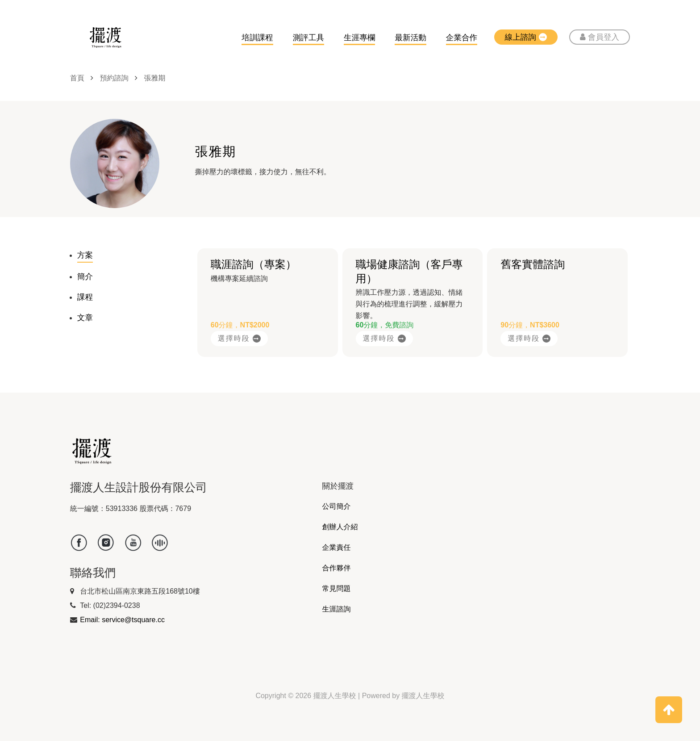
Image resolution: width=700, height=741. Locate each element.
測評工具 (308, 38)
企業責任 (337, 547)
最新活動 (410, 38)
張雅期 (155, 78)
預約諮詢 (114, 78)
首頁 (77, 78)
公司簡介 (337, 506)
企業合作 (462, 38)
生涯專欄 (359, 38)
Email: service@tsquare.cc (122, 620)
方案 (85, 255)
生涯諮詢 (337, 609)
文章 (85, 318)
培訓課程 (257, 38)
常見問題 (337, 588)
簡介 (85, 276)
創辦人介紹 (340, 527)
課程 (85, 297)
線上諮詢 (526, 37)
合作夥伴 (337, 568)
